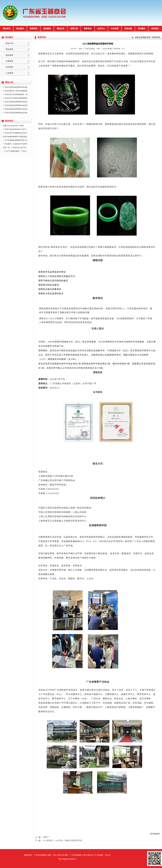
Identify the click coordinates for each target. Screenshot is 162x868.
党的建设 (47, 29)
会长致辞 (9, 67)
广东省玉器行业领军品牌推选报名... (16, 98)
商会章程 (9, 49)
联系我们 (155, 29)
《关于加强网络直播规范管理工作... (16, 140)
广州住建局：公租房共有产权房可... (16, 144)
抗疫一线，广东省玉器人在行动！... (16, 148)
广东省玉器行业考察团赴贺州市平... (16, 133)
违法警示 (142, 29)
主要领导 (9, 61)
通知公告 (61, 29)
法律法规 (128, 29)
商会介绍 (9, 43)
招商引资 (74, 29)
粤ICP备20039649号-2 (67, 859)
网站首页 (7, 29)
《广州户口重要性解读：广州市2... (15, 151)
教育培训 (88, 29)
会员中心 (101, 29)
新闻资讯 (34, 29)
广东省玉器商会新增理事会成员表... (16, 87)
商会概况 (20, 29)
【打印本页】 (155, 834)
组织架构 (9, 55)
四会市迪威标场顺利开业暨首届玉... (16, 137)
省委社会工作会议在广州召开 (13, 126)
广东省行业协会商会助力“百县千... (15, 129)
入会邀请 (9, 73)
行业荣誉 (115, 29)
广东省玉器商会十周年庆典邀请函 (15, 91)
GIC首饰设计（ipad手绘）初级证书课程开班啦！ (63, 841)
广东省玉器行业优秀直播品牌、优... (16, 94)
